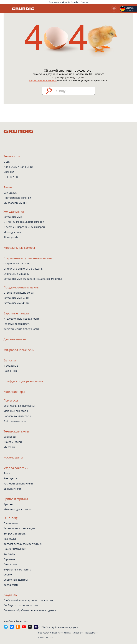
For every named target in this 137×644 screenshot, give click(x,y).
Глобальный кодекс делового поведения (28, 600)
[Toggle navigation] (6, 9)
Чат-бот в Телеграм (16, 621)
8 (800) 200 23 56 (46, 637)
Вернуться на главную (43, 80)
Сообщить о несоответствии (21, 605)
